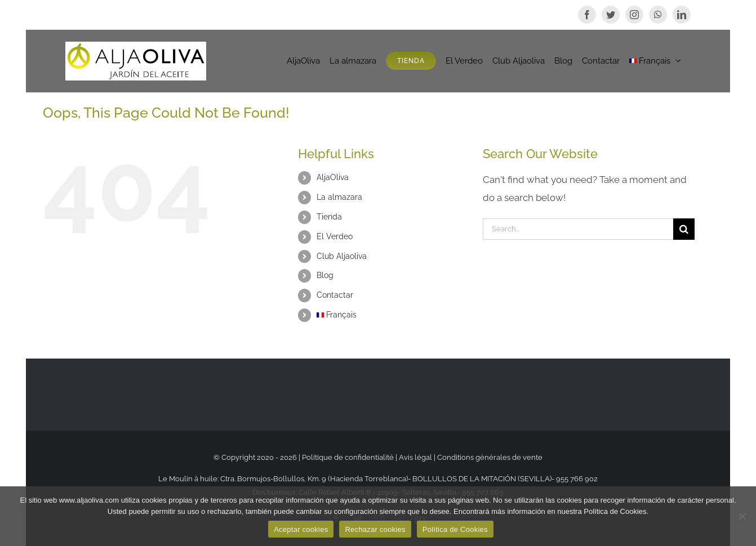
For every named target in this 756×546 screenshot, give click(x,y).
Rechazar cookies (375, 529)
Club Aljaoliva (342, 256)
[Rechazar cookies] (742, 516)
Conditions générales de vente (490, 457)
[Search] (684, 229)
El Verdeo (335, 236)
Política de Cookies (455, 529)
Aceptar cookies (301, 529)
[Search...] (578, 229)
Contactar (335, 295)
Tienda (329, 217)
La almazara (339, 197)
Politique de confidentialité (349, 457)
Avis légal (415, 457)
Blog (325, 275)
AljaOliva (333, 177)
